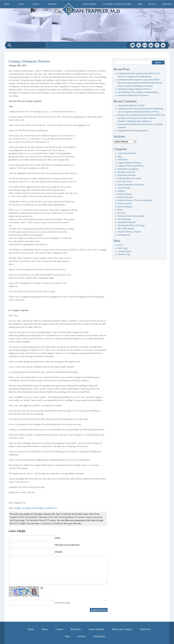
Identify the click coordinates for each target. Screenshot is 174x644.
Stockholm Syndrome (126, 222)
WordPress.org (124, 254)
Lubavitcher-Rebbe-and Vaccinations (133, 95)
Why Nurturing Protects (138, 131)
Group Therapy (124, 188)
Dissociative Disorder (126, 175)
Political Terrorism (125, 197)
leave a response (43, 524)
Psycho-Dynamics (94, 517)
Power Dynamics (125, 203)
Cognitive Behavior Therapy (129, 163)
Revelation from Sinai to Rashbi (131, 216)
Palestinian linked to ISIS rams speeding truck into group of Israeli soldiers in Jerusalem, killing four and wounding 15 (141, 118)
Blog (140, 4)
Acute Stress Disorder (127, 153)
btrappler (121, 131)
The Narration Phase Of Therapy (40, 520)
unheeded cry (51, 508)
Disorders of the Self (48, 517)
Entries (122, 248)
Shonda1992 (123, 124)
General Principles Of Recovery (131, 185)
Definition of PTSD (137, 105)
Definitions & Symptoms (128, 169)
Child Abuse (94, 514)
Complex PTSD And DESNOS (24, 517)
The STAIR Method (126, 229)
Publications (167, 4)
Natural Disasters (125, 194)
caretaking (26, 508)
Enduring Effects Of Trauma (72, 517)
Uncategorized (124, 235)
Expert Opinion (90, 4)
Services (152, 4)
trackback (59, 524)
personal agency (38, 508)
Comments (124, 251)
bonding (17, 508)
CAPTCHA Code (63, 603)
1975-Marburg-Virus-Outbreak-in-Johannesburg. (138, 92)
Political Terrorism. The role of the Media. (135, 200)
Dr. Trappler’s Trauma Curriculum (117, 4)
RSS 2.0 (17, 524)
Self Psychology (17, 520)
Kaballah (121, 191)
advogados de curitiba (127, 115)
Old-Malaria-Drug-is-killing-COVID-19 (134, 89)
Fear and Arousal (125, 181)
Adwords (121, 105)
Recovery (121, 213)
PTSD (120, 210)
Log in (120, 245)
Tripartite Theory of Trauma (129, 232)
